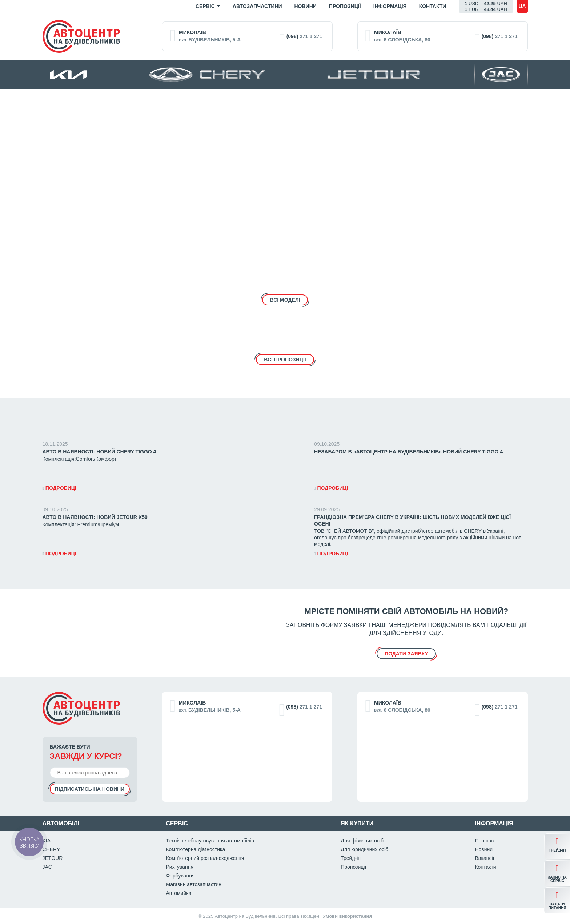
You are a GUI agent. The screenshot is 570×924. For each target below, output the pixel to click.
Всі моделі (285, 300)
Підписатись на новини (90, 789)
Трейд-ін (351, 858)
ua (522, 6)
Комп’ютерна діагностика (195, 849)
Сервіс (205, 6)
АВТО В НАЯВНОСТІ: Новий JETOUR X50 (95, 517)
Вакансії (484, 858)
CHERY (51, 849)
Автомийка (178, 893)
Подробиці (59, 488)
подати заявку (406, 654)
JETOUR (53, 858)
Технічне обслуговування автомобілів (210, 841)
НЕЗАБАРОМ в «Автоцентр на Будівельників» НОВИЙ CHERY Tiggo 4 (408, 452)
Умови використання (347, 916)
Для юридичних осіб (364, 849)
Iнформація (390, 6)
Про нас (484, 841)
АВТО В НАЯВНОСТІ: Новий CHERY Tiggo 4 (99, 452)
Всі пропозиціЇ (285, 360)
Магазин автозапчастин (194, 884)
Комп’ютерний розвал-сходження (205, 858)
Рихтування (180, 867)
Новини (305, 6)
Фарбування (180, 876)
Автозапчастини (257, 6)
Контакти (433, 6)
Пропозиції (345, 6)
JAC (47, 867)
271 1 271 (304, 36)
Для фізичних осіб (362, 841)
